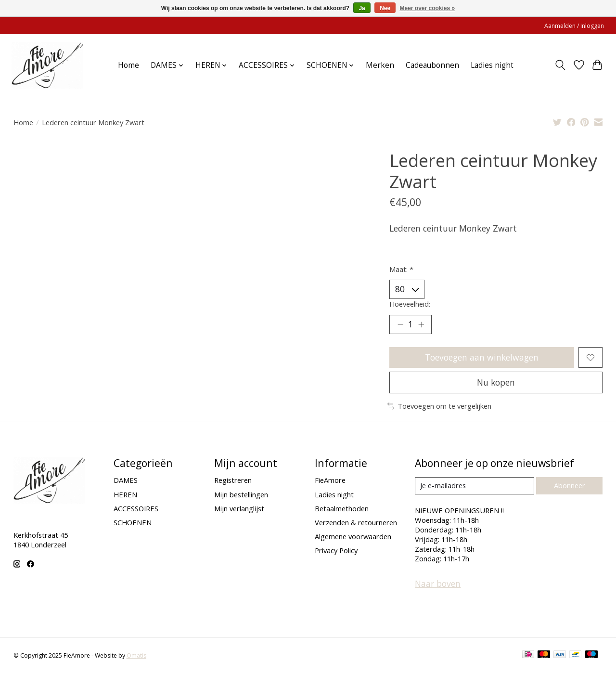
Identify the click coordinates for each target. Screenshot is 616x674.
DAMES (126, 481)
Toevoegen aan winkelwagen (482, 358)
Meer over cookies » (428, 8)
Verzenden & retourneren (356, 523)
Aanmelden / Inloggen (574, 26)
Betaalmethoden (342, 509)
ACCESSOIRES (136, 509)
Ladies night (492, 65)
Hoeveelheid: (410, 304)
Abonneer (570, 486)
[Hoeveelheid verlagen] (400, 324)
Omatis (136, 656)
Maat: (401, 269)
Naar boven (438, 584)
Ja (362, 8)
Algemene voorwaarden (353, 537)
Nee (385, 8)
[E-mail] (474, 486)
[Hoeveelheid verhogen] (421, 324)
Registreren (233, 481)
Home (128, 65)
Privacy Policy (336, 551)
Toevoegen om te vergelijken (440, 407)
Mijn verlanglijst (239, 509)
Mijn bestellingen (241, 495)
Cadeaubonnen (432, 65)
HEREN (125, 495)
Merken (380, 65)
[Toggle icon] (560, 65)
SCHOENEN (133, 523)
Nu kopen (496, 383)
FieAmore (330, 481)
